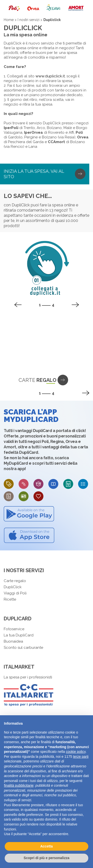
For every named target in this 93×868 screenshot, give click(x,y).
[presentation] (18, 305)
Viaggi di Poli (15, 593)
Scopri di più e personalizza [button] (46, 858)
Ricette (10, 599)
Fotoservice (14, 629)
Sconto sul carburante (23, 648)
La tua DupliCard (19, 635)
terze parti (81, 757)
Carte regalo (15, 581)
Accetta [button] (46, 846)
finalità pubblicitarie (19, 785)
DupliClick (13, 587)
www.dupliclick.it (50, 76)
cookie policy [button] (76, 752)
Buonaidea (13, 641)
